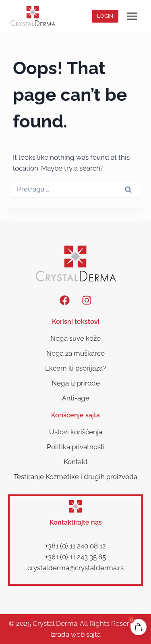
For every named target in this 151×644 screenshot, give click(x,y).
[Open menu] (132, 16)
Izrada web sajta (75, 634)
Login (105, 16)
